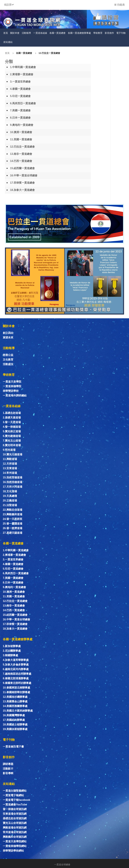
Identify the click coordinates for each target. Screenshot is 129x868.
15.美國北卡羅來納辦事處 (18, 711)
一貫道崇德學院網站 (15, 846)
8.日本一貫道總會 (20, 118)
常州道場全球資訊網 (15, 832)
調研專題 (8, 764)
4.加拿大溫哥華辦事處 (16, 660)
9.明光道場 (9, 450)
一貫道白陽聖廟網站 (15, 791)
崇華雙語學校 (11, 391)
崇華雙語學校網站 (13, 851)
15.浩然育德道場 (13, 477)
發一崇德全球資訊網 (15, 809)
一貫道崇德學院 (12, 386)
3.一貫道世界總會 (20, 82)
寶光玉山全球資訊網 (15, 823)
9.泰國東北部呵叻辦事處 (17, 683)
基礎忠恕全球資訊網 (15, 818)
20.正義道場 (10, 501)
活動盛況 (8, 364)
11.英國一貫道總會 (21, 139)
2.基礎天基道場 (12, 418)
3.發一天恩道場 (12, 422)
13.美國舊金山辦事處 (15, 701)
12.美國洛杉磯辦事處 (15, 697)
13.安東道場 (10, 468)
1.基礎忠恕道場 (12, 413)
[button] (9, 5)
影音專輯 (8, 773)
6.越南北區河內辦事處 (16, 669)
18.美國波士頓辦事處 (15, 724)
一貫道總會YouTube (15, 805)
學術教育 (98, 33)
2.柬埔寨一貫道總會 (22, 74)
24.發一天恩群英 (13, 519)
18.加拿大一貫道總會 (22, 190)
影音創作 (109, 33)
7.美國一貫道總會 (20, 110)
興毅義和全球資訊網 (15, 837)
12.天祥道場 (10, 464)
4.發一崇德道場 (12, 427)
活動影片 (8, 769)
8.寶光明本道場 (12, 445)
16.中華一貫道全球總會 (24, 175)
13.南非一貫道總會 (21, 154)
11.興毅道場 (10, 459)
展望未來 (8, 338)
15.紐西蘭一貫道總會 (22, 168)
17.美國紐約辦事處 (14, 720)
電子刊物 (121, 33)
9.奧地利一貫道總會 (22, 125)
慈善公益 (8, 355)
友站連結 (8, 42)
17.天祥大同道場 (13, 487)
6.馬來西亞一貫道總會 (23, 103)
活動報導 (26, 33)
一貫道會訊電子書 (13, 747)
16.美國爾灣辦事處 (14, 715)
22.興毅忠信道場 (13, 510)
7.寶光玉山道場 (12, 441)
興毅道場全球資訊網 (15, 828)
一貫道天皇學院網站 (15, 841)
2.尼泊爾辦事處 (12, 651)
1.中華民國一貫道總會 (23, 67)
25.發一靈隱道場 (13, 524)
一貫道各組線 (40, 33)
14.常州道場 (10, 473)
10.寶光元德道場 (13, 454)
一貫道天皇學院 (12, 382)
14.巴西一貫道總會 (21, 161)
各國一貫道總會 (57, 33)
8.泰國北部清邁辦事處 (16, 678)
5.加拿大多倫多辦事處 (16, 665)
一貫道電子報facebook (16, 800)
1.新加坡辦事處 (12, 646)
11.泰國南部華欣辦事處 (16, 692)
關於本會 (15, 33)
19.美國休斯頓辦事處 (15, 729)
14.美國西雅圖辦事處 (15, 706)
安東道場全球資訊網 (15, 814)
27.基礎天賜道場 (13, 533)
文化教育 (8, 360)
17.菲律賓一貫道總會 (22, 183)
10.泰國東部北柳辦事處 (16, 688)
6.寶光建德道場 (12, 436)
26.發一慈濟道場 (13, 528)
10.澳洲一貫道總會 (21, 132)
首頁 (6, 33)
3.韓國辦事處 (10, 655)
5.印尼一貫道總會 (20, 96)
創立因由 (8, 333)
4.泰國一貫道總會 (20, 89)
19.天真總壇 (10, 496)
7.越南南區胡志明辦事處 (17, 674)
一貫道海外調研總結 (15, 395)
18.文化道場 (10, 491)
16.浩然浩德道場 (13, 482)
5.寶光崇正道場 (12, 431)
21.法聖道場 (10, 505)
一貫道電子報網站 (13, 795)
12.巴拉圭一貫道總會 (49, 53)
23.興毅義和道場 (13, 514)
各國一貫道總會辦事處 (79, 33)
